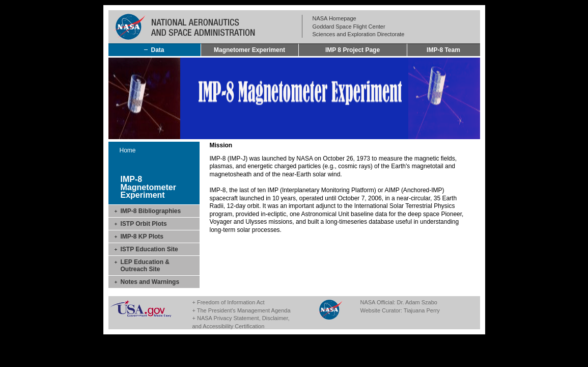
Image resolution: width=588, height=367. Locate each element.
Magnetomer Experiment (249, 50)
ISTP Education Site (149, 249)
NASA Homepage (334, 18)
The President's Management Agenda (244, 310)
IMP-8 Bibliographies (151, 211)
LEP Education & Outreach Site (145, 266)
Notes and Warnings (150, 282)
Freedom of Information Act (231, 302)
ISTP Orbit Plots (144, 224)
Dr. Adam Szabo (417, 302)
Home (128, 150)
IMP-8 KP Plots (142, 237)
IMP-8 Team (443, 50)
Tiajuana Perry (422, 310)
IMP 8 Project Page (353, 50)
